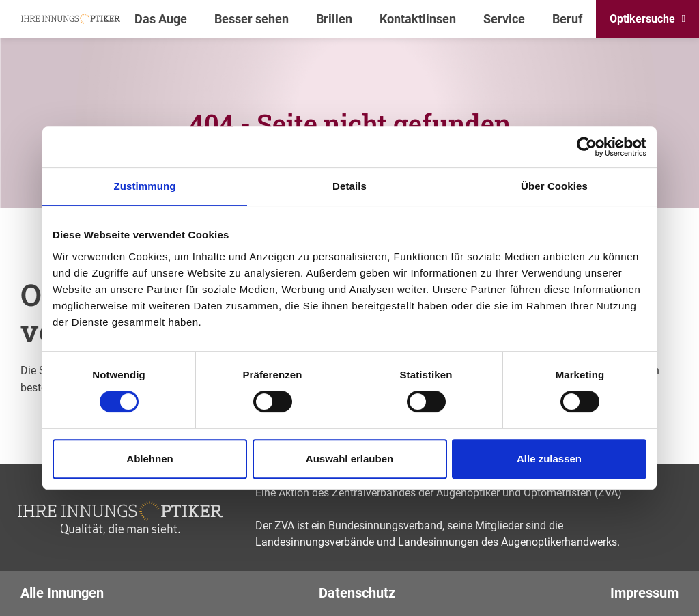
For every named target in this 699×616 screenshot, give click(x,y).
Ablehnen (149, 459)
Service (504, 19)
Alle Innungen (62, 593)
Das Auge (161, 19)
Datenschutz (357, 593)
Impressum (644, 593)
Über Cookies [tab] (554, 186)
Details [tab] (349, 186)
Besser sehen (252, 19)
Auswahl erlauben (349, 459)
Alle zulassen (549, 459)
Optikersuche (642, 19)
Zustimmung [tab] (145, 186)
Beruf (567, 19)
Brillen (334, 19)
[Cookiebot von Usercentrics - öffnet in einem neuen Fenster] (587, 147)
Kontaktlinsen (418, 19)
